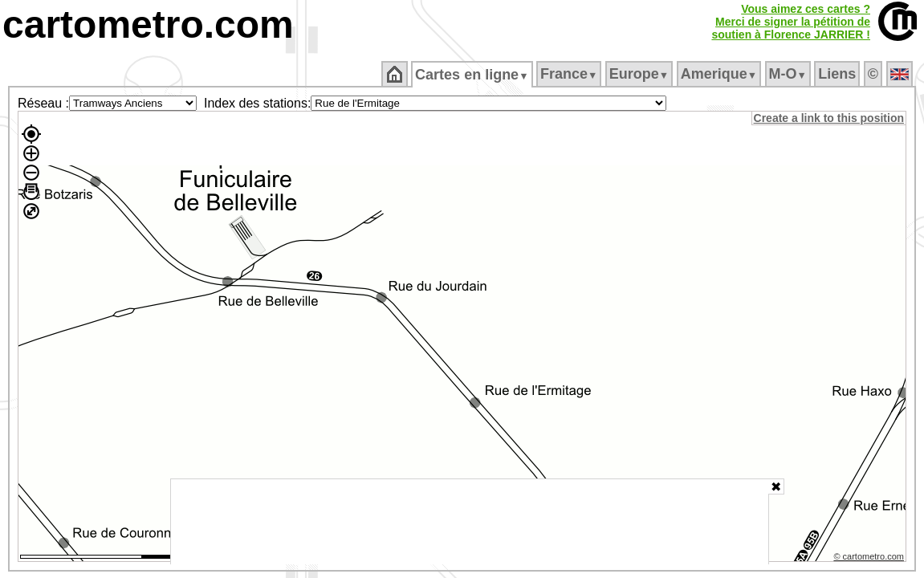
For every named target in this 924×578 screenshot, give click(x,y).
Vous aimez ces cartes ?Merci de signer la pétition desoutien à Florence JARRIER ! (791, 22)
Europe (640, 74)
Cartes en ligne (473, 75)
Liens (839, 74)
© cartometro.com (870, 559)
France (570, 74)
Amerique (720, 74)
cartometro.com (148, 24)
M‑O (789, 74)
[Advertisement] (470, 522)
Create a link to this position (830, 118)
